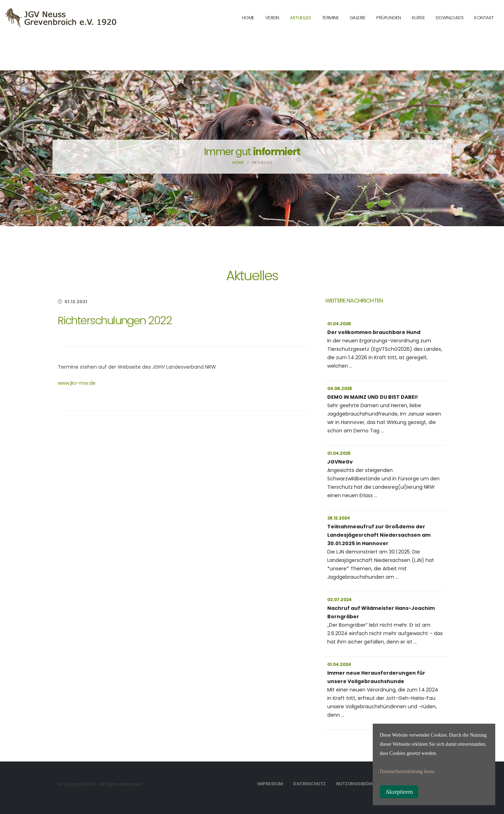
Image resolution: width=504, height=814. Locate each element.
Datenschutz (309, 784)
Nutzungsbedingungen (365, 784)
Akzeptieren (399, 792)
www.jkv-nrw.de (77, 383)
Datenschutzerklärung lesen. (408, 771)
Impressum (270, 784)
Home (238, 162)
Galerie (358, 18)
